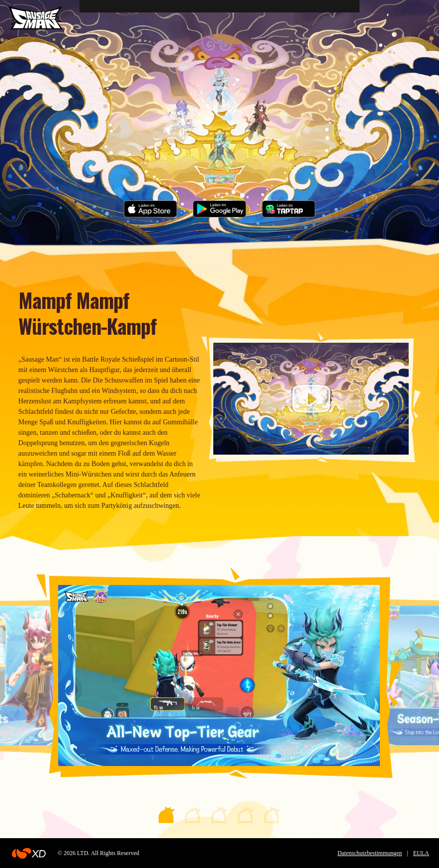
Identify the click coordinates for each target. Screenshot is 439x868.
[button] (167, 815)
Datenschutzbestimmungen (370, 853)
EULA (421, 853)
